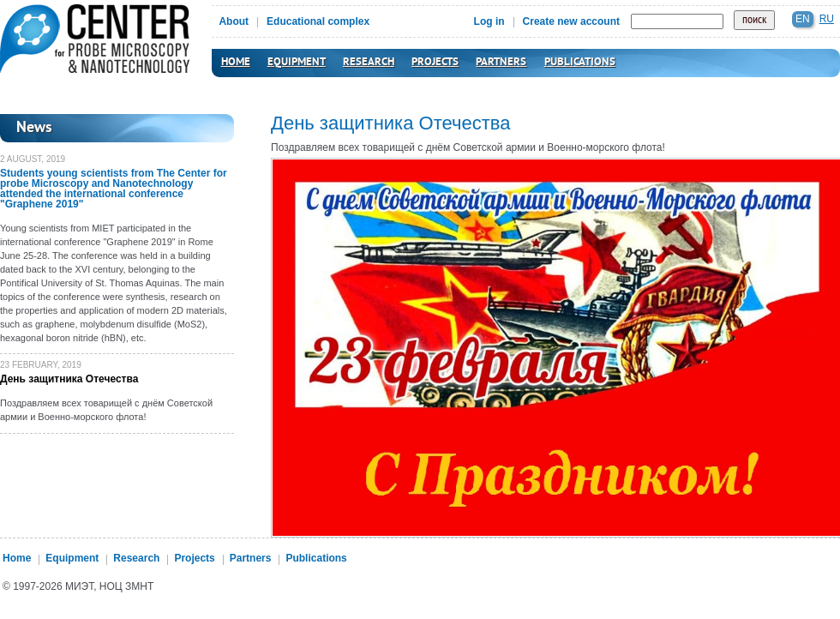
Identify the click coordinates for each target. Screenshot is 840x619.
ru (827, 19)
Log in (489, 21)
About (234, 21)
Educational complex (318, 21)
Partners (501, 63)
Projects (435, 63)
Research (369, 63)
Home (236, 63)
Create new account (571, 21)
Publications (580, 63)
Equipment (297, 63)
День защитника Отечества (69, 379)
